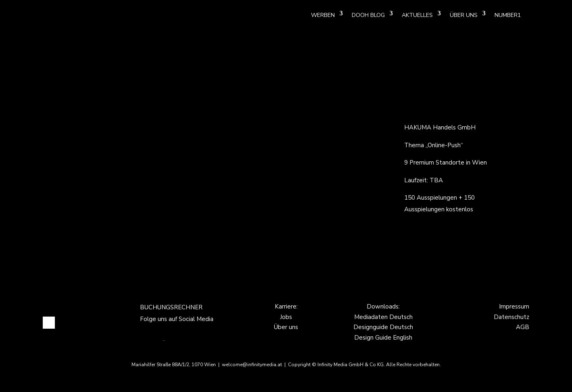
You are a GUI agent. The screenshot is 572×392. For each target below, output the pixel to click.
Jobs (286, 317)
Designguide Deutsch (383, 327)
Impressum (514, 307)
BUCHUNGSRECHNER (171, 307)
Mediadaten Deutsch (383, 317)
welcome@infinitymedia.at (253, 365)
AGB (523, 327)
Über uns (286, 327)
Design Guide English (383, 338)
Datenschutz (511, 317)
